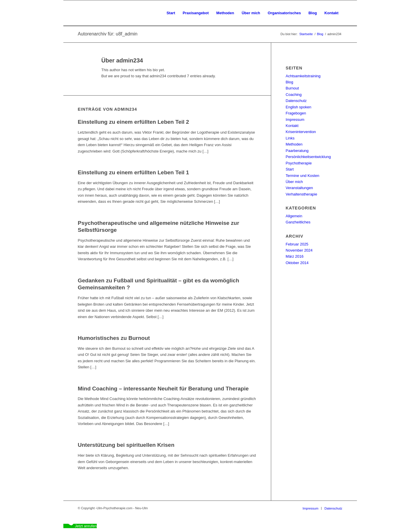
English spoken (299, 107)
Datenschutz (296, 101)
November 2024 (299, 250)
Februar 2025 (297, 244)
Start (290, 169)
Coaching (294, 95)
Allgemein (294, 216)
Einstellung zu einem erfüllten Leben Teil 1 (134, 172)
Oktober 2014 (297, 263)
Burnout (292, 88)
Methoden (294, 144)
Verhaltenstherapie (301, 194)
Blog (289, 82)
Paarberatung (297, 151)
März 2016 (295, 256)
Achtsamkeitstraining (303, 76)
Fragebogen (296, 113)
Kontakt (292, 126)
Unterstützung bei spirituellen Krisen (126, 445)
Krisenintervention (301, 132)
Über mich (294, 182)
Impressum (295, 120)
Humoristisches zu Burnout (114, 338)
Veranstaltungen (299, 188)
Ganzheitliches (298, 222)
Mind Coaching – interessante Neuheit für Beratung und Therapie (163, 389)
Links (290, 138)
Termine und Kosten (303, 176)
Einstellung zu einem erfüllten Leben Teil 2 (134, 122)
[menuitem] (171, 13)
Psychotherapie (299, 163)
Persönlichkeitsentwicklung (308, 157)
